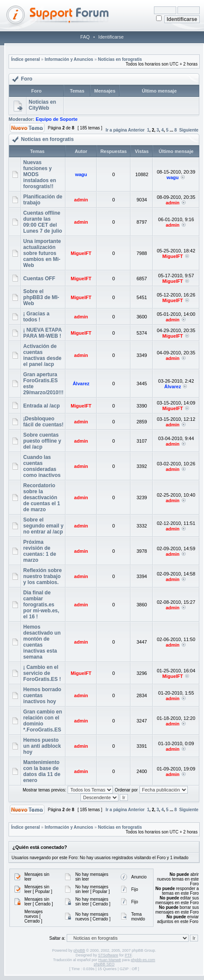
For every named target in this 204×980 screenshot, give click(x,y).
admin (81, 200)
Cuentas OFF (39, 279)
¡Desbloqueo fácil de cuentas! (43, 422)
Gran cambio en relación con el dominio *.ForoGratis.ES (43, 721)
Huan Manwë (110, 960)
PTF (128, 955)
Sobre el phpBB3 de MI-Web (41, 297)
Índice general (25, 59)
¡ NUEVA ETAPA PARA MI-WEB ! (42, 333)
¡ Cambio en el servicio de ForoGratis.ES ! (42, 673)
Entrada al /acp (41, 406)
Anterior (136, 130)
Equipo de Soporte (57, 119)
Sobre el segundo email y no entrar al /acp (43, 526)
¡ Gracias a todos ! (36, 317)
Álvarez (81, 384)
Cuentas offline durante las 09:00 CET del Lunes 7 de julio (43, 222)
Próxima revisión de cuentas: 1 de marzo (40, 551)
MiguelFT (81, 253)
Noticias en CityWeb (42, 105)
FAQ (85, 37)
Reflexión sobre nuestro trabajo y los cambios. (42, 576)
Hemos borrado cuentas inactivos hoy (42, 695)
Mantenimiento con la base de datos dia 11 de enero (42, 771)
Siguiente (189, 130)
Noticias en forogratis (120, 59)
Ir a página (116, 130)
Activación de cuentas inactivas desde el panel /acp (42, 355)
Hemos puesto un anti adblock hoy (42, 746)
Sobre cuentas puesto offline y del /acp (42, 441)
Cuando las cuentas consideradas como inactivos (42, 466)
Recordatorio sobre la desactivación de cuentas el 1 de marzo (41, 497)
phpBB (79, 950)
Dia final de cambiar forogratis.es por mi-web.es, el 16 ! (41, 605)
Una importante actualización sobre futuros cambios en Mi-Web (42, 253)
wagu (81, 174)
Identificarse (111, 37)
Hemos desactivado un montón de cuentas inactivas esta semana (42, 642)
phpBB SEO (104, 964)
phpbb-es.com (143, 960)
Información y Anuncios (69, 59)
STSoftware (108, 955)
